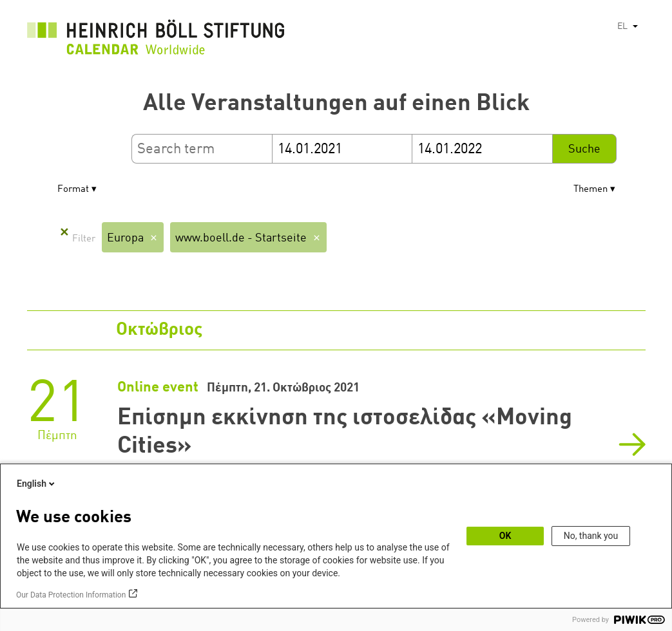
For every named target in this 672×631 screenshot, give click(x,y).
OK (505, 536)
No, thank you (591, 536)
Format (73, 190)
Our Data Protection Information (71, 595)
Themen (590, 190)
